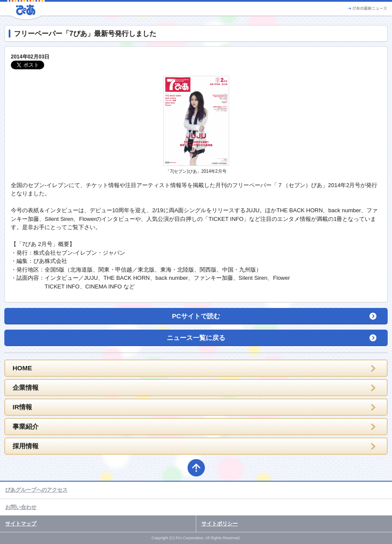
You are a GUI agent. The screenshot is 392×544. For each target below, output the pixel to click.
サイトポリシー (220, 524)
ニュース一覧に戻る (196, 338)
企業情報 (26, 387)
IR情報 (22, 407)
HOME (22, 368)
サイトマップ (21, 524)
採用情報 (26, 446)
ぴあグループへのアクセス (36, 490)
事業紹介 (26, 426)
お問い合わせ (21, 507)
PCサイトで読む (196, 316)
